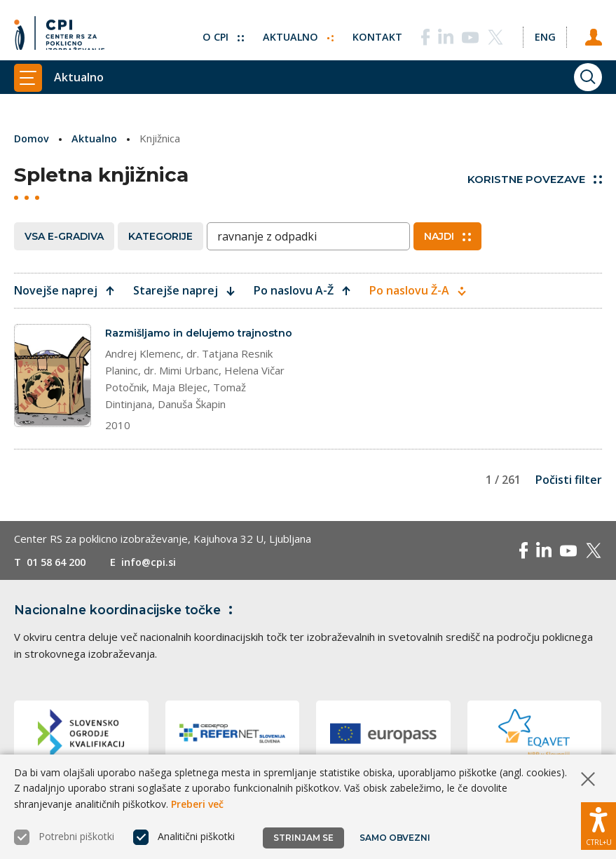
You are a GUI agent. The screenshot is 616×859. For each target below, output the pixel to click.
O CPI (219, 32)
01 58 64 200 (59, 579)
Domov (33, 138)
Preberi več (197, 804)
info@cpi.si (156, 579)
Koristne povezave (535, 179)
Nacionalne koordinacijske (128, 626)
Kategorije (160, 236)
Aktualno (295, 32)
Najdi (447, 236)
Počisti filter (569, 496)
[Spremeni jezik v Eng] (543, 32)
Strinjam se (303, 838)
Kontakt (375, 32)
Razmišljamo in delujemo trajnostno (174, 340)
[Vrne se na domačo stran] (59, 32)
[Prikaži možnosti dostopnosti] (598, 824)
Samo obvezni (396, 838)
